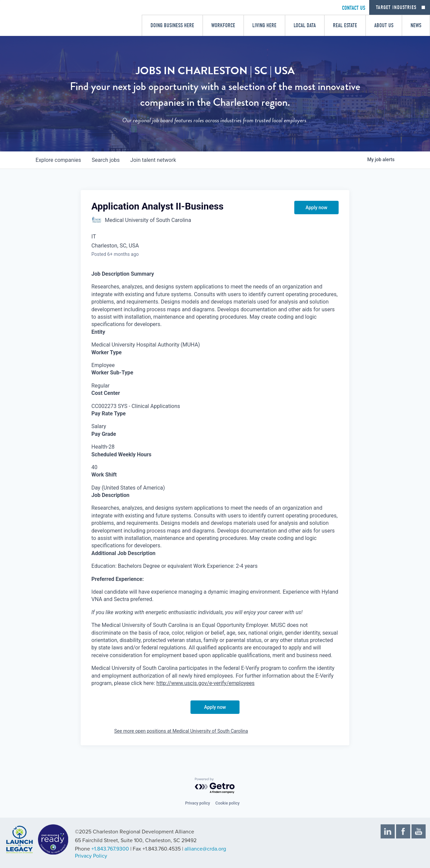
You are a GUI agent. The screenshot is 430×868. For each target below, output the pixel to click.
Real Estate (345, 25)
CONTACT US (354, 8)
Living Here (264, 25)
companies (58, 160)
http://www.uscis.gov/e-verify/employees (206, 683)
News (416, 25)
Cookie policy (227, 803)
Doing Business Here (172, 25)
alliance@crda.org (205, 849)
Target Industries (396, 7)
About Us (384, 25)
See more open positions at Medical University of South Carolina (181, 731)
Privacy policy (198, 803)
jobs (106, 160)
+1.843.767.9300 (110, 849)
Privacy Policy (91, 856)
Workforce (223, 25)
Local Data (305, 25)
